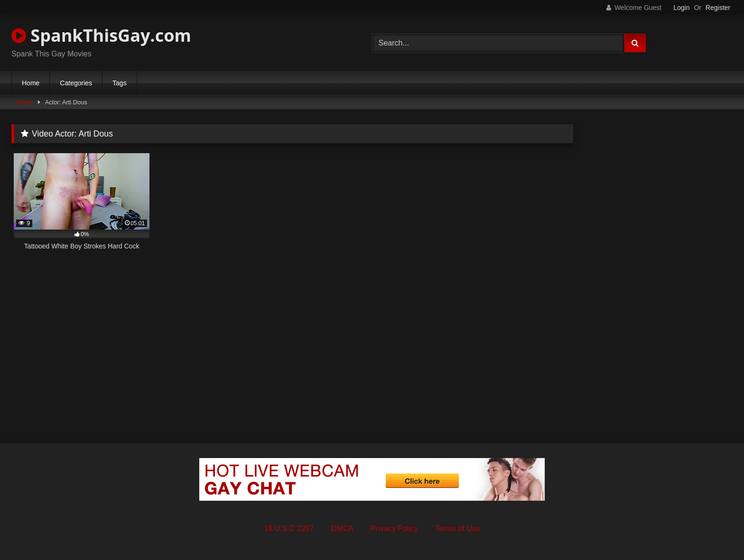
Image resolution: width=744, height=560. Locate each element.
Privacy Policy (394, 528)
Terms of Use (457, 528)
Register (718, 8)
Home (31, 83)
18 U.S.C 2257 (289, 528)
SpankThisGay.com (101, 35)
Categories (76, 83)
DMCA (342, 528)
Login (681, 8)
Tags (120, 83)
